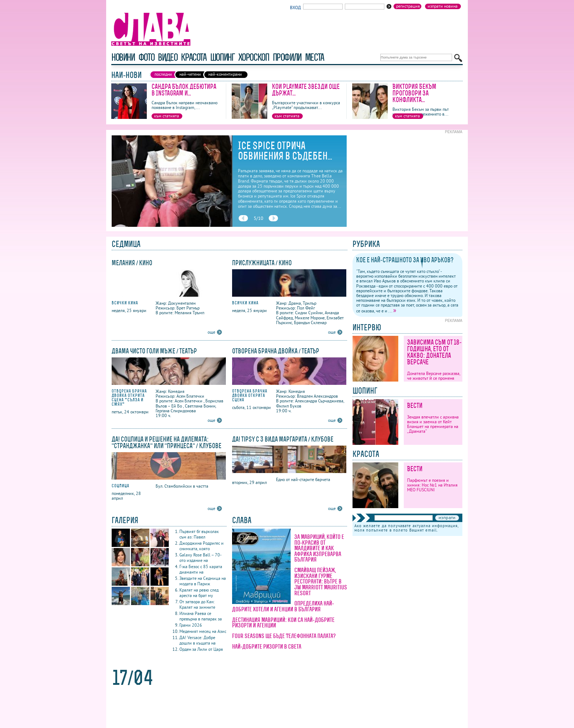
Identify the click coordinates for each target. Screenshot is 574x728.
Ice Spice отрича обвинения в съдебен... (285, 151)
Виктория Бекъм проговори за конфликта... (414, 93)
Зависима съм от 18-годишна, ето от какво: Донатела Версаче (434, 352)
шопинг (222, 57)
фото (146, 57)
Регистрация (408, 6)
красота (193, 57)
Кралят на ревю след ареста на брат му (199, 593)
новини (123, 57)
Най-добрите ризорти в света (267, 646)
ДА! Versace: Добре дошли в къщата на (197, 640)
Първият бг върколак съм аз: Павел (199, 534)
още (211, 332)
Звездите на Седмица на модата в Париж (203, 581)
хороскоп (254, 57)
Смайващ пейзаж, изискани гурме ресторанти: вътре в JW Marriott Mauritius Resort (321, 581)
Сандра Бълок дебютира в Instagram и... (184, 90)
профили (287, 57)
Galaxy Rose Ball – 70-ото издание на (200, 558)
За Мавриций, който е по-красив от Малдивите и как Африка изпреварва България (319, 548)
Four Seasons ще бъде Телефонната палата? (284, 636)
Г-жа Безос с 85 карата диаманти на (201, 569)
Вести (415, 406)
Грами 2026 (191, 625)
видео (167, 57)
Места (314, 57)
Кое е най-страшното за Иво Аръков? (405, 260)
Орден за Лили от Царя (201, 649)
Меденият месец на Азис (203, 631)
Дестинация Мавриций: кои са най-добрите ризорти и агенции (283, 623)
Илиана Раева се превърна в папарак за (201, 616)
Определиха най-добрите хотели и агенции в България (283, 606)
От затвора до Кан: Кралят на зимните (197, 604)
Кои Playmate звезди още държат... (306, 90)
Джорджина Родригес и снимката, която (202, 546)
